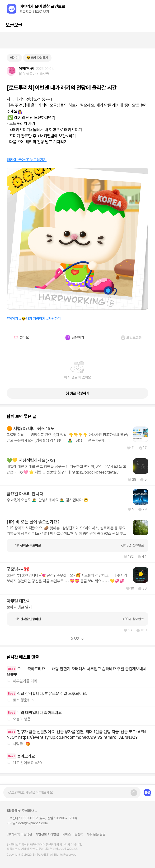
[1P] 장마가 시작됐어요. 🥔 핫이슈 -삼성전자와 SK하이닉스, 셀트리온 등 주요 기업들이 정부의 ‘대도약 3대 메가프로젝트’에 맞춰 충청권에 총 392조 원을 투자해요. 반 (67, 531)
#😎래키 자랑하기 (32, 319)
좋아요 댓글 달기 (19, 607)
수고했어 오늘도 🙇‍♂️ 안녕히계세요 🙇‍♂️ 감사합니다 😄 (47, 500)
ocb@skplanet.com (33, 823)
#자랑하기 (54, 319)
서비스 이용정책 (73, 834)
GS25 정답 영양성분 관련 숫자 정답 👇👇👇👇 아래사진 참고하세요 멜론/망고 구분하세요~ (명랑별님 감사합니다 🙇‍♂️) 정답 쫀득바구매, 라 (67, 437)
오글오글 (14, 25)
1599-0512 (29, 818)
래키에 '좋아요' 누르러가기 (27, 160)
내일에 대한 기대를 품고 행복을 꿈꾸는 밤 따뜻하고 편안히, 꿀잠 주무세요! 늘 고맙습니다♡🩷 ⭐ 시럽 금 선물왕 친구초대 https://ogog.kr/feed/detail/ (66, 469)
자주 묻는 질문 (96, 834)
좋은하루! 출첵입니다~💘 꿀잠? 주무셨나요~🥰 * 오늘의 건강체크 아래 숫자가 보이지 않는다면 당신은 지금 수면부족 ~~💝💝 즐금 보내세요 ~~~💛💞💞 (67, 578)
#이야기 (12, 319)
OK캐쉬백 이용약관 (19, 834)
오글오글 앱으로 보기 (34, 12)
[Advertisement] (78, 40)
